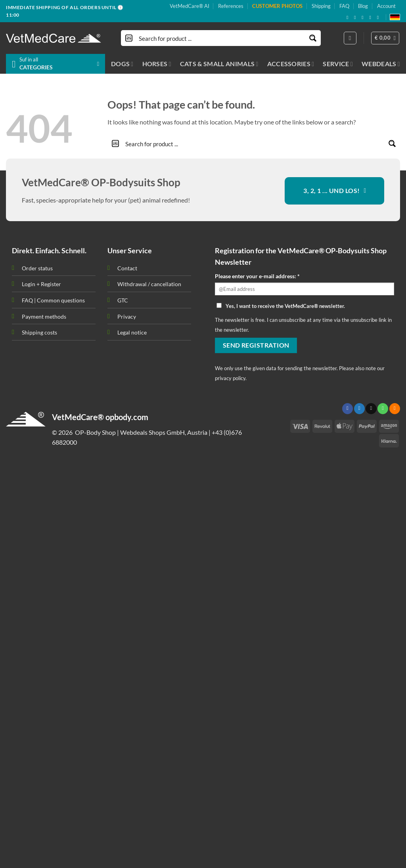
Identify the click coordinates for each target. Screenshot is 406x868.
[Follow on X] (356, 17)
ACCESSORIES (291, 64)
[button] (385, 38)
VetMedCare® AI (190, 6)
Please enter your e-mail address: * (257, 276)
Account (386, 6)
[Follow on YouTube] (379, 17)
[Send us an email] (364, 17)
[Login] (350, 38)
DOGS (122, 64)
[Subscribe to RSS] (372, 17)
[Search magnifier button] (313, 38)
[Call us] (383, 409)
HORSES (157, 64)
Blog (363, 6)
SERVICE (338, 64)
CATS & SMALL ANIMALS (219, 64)
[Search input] (221, 38)
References (231, 6)
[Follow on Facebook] (349, 17)
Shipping (321, 6)
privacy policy (230, 378)
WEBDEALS (381, 64)
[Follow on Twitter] (359, 409)
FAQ (344, 6)
